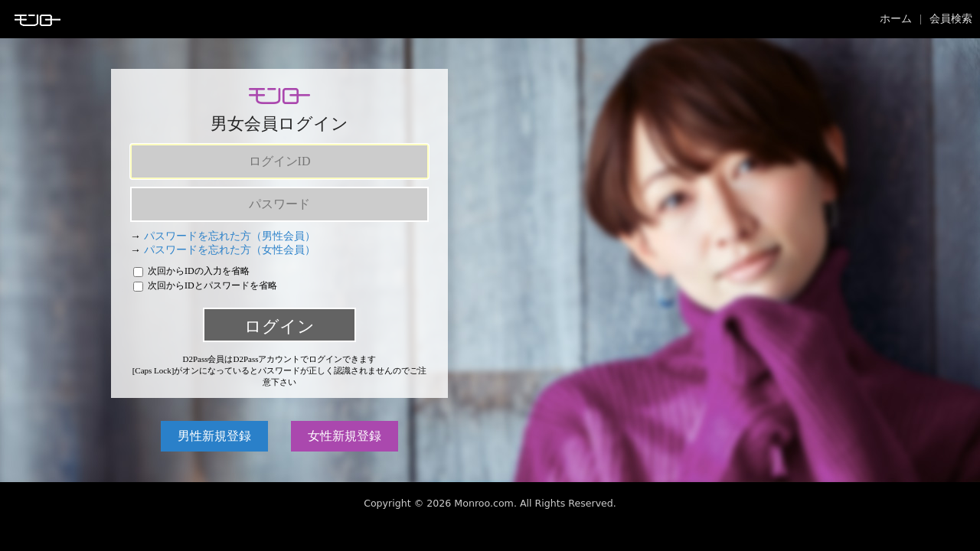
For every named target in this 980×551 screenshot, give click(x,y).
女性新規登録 (345, 436)
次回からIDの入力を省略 (191, 271)
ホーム (896, 19)
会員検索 (951, 19)
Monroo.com (484, 503)
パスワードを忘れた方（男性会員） (230, 236)
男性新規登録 (214, 436)
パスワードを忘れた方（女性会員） (230, 250)
